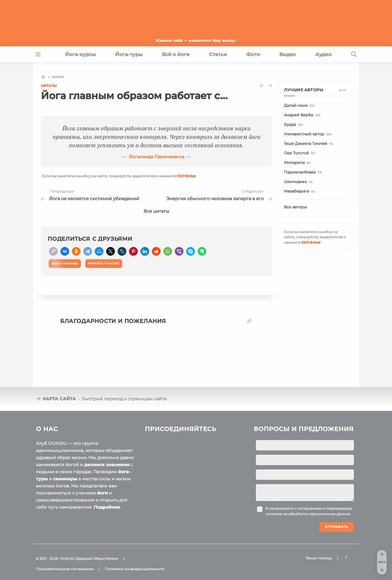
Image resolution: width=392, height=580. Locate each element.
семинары (65, 479)
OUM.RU (67, 558)
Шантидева (299, 182)
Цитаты (49, 86)
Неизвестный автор (309, 134)
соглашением (310, 508)
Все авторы (295, 207)
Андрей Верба (303, 115)
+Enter (186, 176)
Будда (294, 125)
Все (342, 90)
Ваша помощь (319, 558)
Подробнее (107, 507)
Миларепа (298, 163)
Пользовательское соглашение (65, 569)
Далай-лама (300, 106)
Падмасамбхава (304, 172)
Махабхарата (300, 191)
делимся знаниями (107, 465)
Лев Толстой (300, 153)
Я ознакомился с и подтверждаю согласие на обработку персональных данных (309, 511)
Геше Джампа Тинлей (309, 144)
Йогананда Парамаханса (157, 157)
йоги (102, 493)
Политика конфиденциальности (135, 569)
